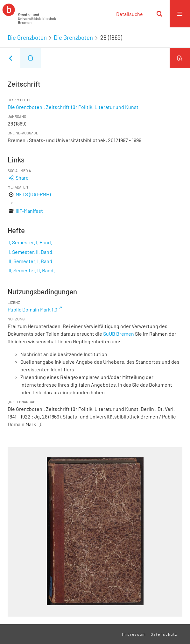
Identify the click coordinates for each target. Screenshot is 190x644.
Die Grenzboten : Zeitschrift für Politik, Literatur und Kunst (73, 107)
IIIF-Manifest (29, 211)
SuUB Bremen (119, 334)
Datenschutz (164, 634)
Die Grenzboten (27, 38)
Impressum (134, 634)
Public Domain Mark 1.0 (32, 309)
